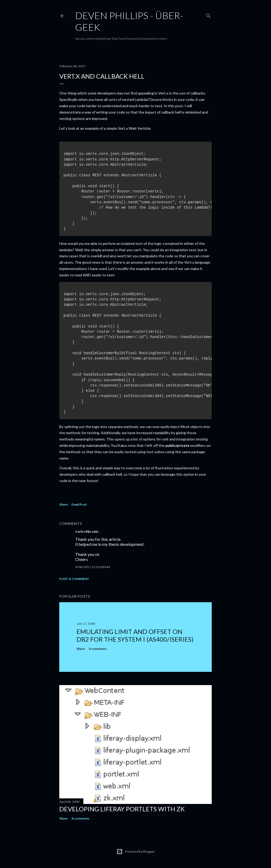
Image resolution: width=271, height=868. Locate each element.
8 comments (80, 818)
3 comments (98, 649)
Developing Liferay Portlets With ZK (122, 809)
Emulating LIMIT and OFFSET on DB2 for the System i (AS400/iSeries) (135, 635)
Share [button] (64, 504)
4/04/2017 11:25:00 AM (92, 567)
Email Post (79, 504)
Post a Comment (74, 579)
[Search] (209, 15)
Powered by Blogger (136, 852)
